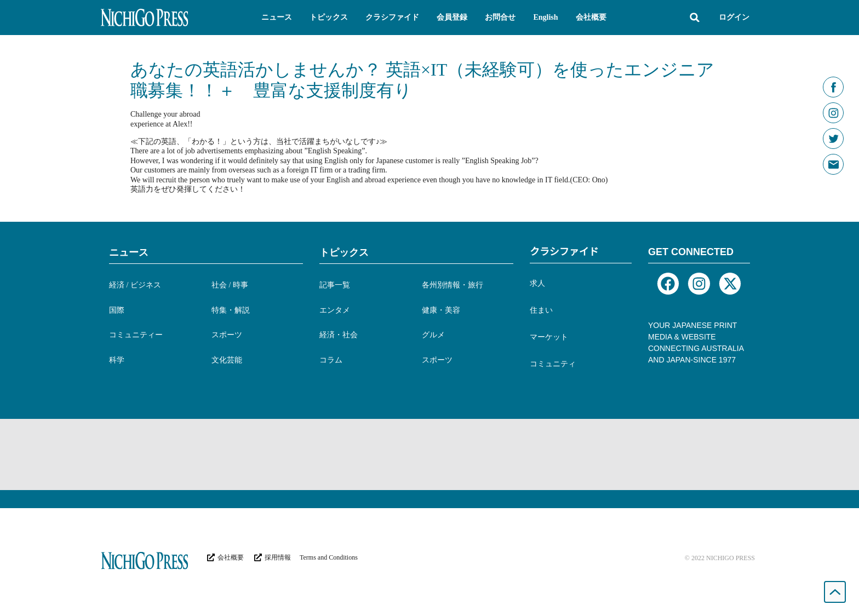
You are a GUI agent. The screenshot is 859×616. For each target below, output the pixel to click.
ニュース (129, 252)
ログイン (734, 17)
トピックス (344, 252)
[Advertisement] (429, 454)
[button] (277, 18)
